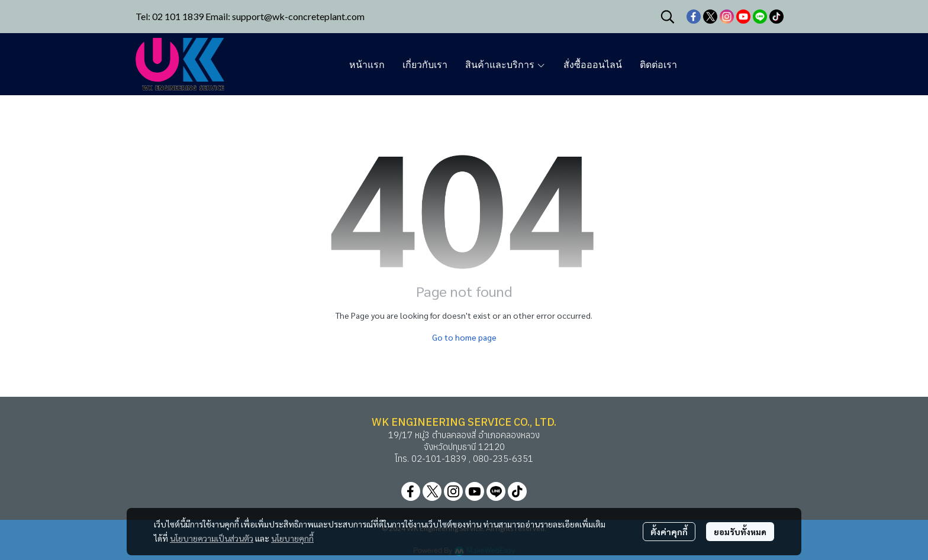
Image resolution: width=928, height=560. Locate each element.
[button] (668, 17)
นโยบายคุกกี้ (292, 538)
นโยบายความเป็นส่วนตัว (212, 538)
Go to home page (464, 337)
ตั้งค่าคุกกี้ (669, 532)
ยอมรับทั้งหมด (740, 532)
